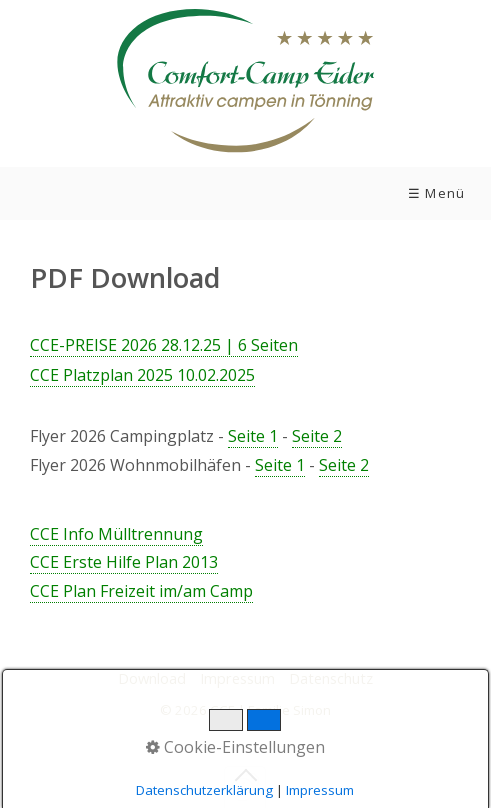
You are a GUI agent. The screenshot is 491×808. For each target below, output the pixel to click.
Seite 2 (317, 436)
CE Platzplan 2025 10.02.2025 (142, 375)
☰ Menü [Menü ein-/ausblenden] (437, 193)
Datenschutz (331, 678)
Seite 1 (253, 436)
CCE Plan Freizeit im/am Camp (141, 591)
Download (152, 678)
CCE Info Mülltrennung (116, 534)
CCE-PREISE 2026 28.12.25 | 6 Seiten (164, 345)
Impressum (237, 678)
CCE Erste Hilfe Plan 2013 (124, 562)
